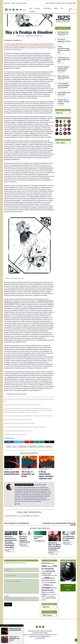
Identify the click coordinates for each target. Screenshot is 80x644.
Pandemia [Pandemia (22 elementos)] (52, 592)
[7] (20, 321)
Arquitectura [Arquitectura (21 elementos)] (50, 566)
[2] (8, 85)
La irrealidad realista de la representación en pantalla (69, 538)
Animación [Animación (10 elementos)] (53, 563)
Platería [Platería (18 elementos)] (43, 596)
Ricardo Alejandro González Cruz (34, 36)
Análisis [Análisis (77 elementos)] (44, 566)
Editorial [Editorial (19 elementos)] (43, 580)
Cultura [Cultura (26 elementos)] (49, 575)
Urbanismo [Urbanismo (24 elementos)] (53, 598)
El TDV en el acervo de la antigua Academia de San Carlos (64, 60)
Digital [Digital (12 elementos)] (43, 578)
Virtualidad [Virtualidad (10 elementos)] (44, 600)
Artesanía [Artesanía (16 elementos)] (44, 571)
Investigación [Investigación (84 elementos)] (46, 587)
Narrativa (49, 447)
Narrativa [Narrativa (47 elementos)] (51, 590)
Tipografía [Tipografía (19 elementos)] (48, 598)
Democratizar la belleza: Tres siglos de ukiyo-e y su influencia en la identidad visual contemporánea (54, 546)
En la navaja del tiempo (38, 537)
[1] (36, 83)
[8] (20, 334)
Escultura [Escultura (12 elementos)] (43, 583)
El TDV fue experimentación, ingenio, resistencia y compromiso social (46, 475)
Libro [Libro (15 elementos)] (56, 588)
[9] (39, 334)
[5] (9, 310)
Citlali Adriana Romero (39, 540)
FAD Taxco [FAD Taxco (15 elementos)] (47, 583)
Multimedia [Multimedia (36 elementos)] (44, 590)
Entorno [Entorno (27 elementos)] (48, 580)
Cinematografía (22, 447)
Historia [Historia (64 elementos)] (47, 585)
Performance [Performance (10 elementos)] (49, 594)
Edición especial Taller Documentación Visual (12, 473)
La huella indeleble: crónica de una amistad (64, 93)
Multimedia (41, 447)
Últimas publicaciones (40, 485)
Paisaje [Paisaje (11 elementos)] (48, 592)
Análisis (9, 447)
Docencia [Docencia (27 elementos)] (52, 578)
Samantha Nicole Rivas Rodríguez (54, 552)
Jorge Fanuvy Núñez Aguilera (10, 550)
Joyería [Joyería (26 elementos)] (53, 588)
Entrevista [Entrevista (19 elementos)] (52, 580)
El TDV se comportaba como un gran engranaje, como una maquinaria (63, 85)
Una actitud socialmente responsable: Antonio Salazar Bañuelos (63, 69)
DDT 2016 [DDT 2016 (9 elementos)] (53, 575)
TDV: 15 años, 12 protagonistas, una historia (28, 474)
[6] (10, 318)
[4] (8, 199)
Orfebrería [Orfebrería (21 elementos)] (44, 592)
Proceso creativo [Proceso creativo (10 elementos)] (49, 596)
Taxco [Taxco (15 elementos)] (53, 596)
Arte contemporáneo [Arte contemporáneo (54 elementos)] (48, 569)
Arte (15, 447)
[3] (16, 182)
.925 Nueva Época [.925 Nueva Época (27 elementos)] (46, 563)
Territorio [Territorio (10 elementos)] (43, 598)
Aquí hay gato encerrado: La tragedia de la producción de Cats (25, 539)
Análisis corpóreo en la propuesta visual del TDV (64, 77)
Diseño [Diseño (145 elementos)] (47, 578)
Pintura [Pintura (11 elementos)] (53, 594)
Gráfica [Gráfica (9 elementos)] (43, 585)
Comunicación (32, 447)
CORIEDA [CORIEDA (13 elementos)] (50, 573)
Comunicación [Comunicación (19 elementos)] (45, 573)
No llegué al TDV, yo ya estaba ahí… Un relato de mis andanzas (64, 102)
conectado (20, 516)
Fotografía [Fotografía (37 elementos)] (52, 582)
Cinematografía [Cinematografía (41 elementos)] (50, 571)
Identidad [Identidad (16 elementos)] (51, 585)
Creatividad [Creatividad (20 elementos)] (44, 575)
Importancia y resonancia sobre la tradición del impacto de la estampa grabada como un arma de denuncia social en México (11, 542)
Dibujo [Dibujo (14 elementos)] (56, 575)
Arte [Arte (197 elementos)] (55, 566)
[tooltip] (69, 9)
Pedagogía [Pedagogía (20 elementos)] (44, 594)
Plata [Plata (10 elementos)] (56, 594)
